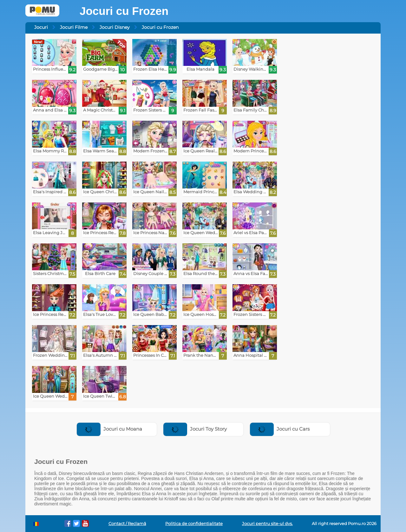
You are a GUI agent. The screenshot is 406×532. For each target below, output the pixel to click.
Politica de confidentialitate (194, 524)
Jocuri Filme (74, 27)
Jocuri (41, 27)
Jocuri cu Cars (280, 429)
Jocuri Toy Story (195, 429)
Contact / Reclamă (127, 524)
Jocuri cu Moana (109, 429)
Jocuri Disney (115, 27)
